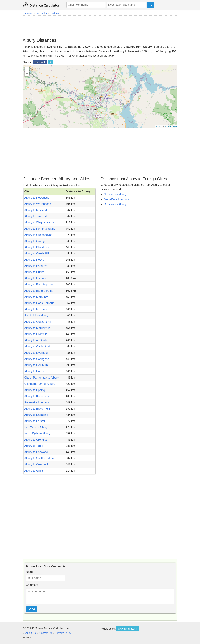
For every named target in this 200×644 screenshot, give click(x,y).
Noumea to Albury (115, 195)
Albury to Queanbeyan (38, 235)
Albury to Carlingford (37, 347)
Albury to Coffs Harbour (39, 303)
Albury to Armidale (36, 340)
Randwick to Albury (36, 316)
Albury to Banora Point (38, 291)
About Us (31, 633)
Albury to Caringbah (37, 359)
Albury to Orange (35, 241)
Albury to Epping (35, 390)
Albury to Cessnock (37, 464)
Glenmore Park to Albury (40, 384)
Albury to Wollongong (38, 204)
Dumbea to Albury (115, 204)
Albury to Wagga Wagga (40, 222)
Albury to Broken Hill (37, 409)
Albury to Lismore (35, 278)
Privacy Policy (63, 633)
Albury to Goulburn (36, 365)
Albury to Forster (35, 421)
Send (31, 609)
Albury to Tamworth (36, 216)
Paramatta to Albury (37, 402)
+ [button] (27, 69)
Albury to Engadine (36, 415)
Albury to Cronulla (36, 440)
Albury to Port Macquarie (40, 229)
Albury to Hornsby (36, 371)
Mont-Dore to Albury (116, 199)
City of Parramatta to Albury (42, 378)
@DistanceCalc (128, 629)
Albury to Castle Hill (37, 253)
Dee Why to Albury (36, 427)
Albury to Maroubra (36, 297)
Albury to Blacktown (37, 247)
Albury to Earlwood (36, 452)
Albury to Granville (36, 334)
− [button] (27, 74)
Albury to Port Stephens (39, 285)
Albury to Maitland (36, 210)
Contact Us (46, 633)
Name (30, 572)
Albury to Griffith (34, 471)
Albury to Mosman (36, 309)
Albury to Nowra (34, 260)
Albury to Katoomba (37, 396)
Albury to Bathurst (36, 266)
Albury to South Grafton (39, 458)
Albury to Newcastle (37, 198)
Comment (32, 585)
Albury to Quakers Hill (38, 322)
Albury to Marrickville (37, 328)
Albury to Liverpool (36, 353)
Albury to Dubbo (34, 272)
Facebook (40, 62)
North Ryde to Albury (37, 433)
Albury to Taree (34, 446)
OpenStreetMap (171, 126)
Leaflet (159, 126)
